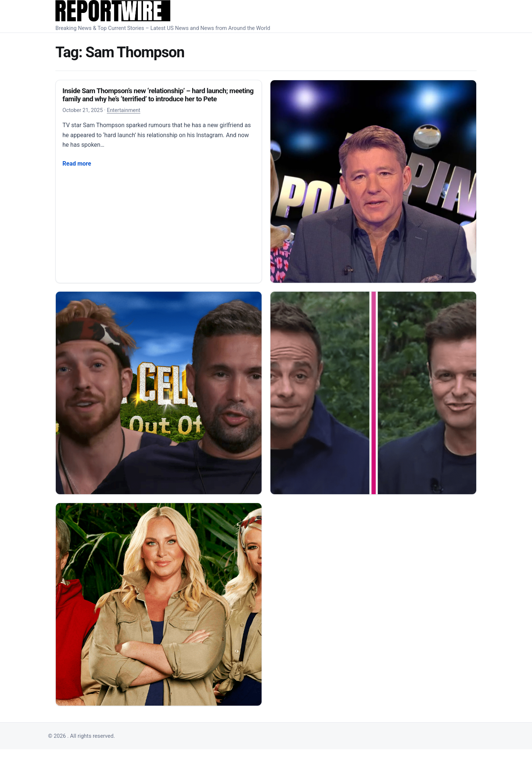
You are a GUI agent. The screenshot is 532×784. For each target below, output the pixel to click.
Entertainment (124, 110)
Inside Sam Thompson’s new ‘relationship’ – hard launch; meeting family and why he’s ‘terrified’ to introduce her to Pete (158, 95)
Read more (77, 163)
